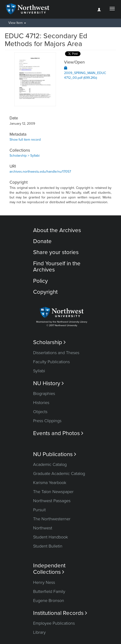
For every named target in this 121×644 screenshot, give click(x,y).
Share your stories (56, 252)
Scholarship (49, 342)
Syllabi (39, 371)
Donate (42, 241)
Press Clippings (47, 421)
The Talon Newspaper (53, 492)
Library (39, 632)
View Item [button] (17, 23)
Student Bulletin (48, 546)
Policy (40, 281)
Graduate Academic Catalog (59, 474)
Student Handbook (50, 537)
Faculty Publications (51, 362)
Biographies (44, 394)
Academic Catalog (50, 464)
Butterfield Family (49, 591)
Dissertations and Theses (56, 353)
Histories (41, 403)
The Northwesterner (52, 519)
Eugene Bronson (49, 601)
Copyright (45, 292)
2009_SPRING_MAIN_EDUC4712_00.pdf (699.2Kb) (85, 73)
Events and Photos (58, 433)
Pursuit (39, 510)
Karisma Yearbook (50, 483)
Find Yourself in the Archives (57, 267)
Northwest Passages (52, 501)
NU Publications (55, 454)
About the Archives (57, 230)
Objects (40, 412)
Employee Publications (54, 623)
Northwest (43, 528)
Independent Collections (49, 569)
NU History (48, 383)
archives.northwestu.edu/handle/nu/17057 (40, 172)
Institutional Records (60, 613)
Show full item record (25, 140)
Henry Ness (44, 582)
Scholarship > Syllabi (25, 156)
